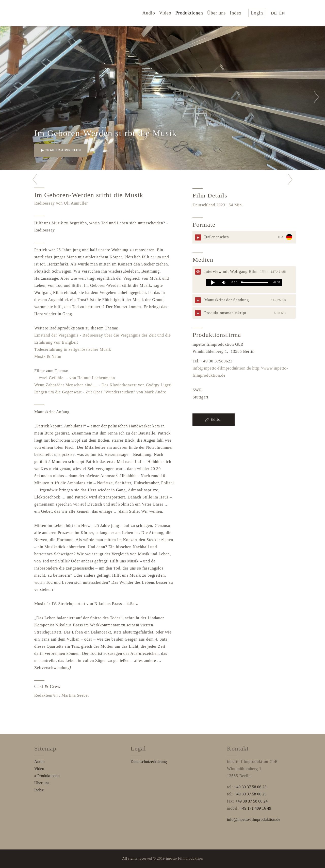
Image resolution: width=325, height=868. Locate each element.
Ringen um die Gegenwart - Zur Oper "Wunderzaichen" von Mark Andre (100, 392)
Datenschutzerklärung (149, 762)
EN (283, 12)
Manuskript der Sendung (226, 300)
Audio (152, 12)
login (259, 12)
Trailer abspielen (61, 150)
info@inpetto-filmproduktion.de (222, 368)
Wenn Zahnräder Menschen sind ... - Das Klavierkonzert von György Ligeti (103, 385)
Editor (214, 419)
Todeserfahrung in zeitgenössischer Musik (73, 349)
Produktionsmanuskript (225, 313)
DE (275, 12)
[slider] (255, 282)
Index (239, 12)
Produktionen (193, 12)
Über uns (220, 12)
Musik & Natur (48, 356)
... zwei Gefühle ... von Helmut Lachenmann (75, 378)
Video (169, 12)
